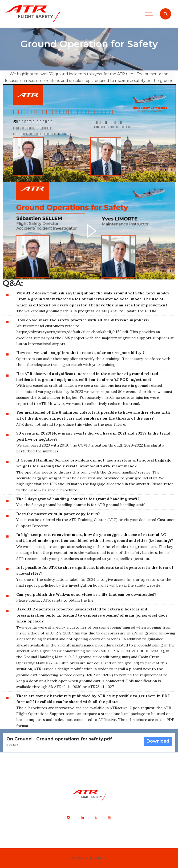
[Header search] (165, 14)
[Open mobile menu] (150, 14)
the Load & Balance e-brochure (49, 490)
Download (158, 741)
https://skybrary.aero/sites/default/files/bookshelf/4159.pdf (72, 332)
